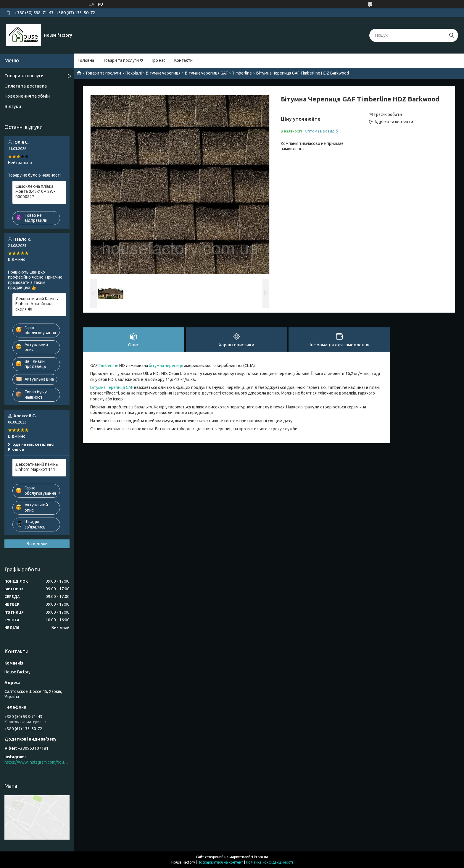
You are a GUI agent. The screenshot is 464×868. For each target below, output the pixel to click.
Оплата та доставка (26, 86)
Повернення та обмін (27, 96)
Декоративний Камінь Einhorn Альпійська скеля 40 (37, 304)
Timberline (242, 73)
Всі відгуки (37, 544)
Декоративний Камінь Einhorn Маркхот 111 (37, 467)
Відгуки (13, 106)
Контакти (183, 60)
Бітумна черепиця (163, 73)
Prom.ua (261, 857)
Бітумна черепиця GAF (206, 73)
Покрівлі (134, 73)
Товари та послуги (121, 60)
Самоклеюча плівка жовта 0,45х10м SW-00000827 (35, 191)
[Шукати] (451, 35)
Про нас (158, 60)
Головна (86, 60)
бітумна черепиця (166, 366)
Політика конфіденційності (269, 862)
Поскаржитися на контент (220, 862)
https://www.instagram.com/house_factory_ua (37, 762)
